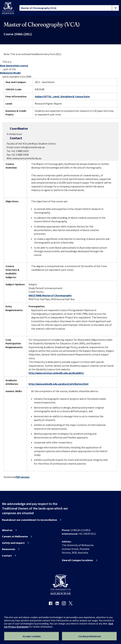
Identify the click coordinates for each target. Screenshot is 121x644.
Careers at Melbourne (15, 536)
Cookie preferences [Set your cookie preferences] (90, 636)
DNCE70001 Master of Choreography (50, 295)
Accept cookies (32, 636)
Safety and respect (13, 543)
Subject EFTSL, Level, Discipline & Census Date (62, 96)
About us (7, 530)
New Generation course (14, 65)
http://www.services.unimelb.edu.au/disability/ (56, 373)
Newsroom (9, 549)
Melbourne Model (10, 73)
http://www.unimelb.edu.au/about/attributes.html (58, 384)
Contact (7, 556)
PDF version (22, 477)
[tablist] (69, 8)
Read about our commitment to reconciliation (30, 520)
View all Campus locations (77, 560)
